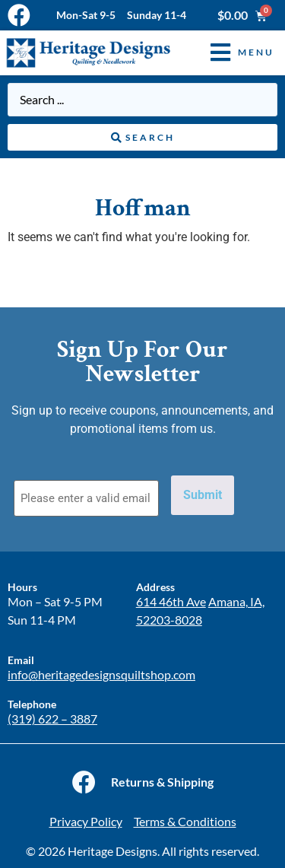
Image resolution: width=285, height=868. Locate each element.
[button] (231, 53)
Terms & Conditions (185, 821)
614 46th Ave (171, 601)
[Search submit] (142, 138)
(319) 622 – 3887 (52, 719)
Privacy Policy (86, 821)
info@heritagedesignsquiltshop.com (101, 674)
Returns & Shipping (162, 782)
